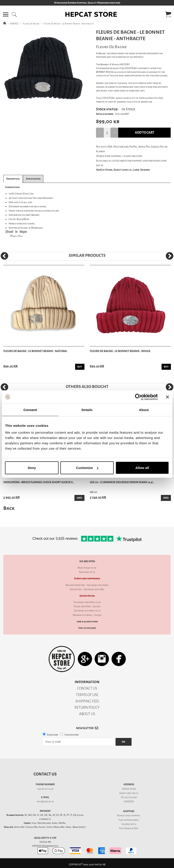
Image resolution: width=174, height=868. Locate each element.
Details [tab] (87, 410)
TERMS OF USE (87, 695)
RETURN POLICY (87, 707)
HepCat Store (129, 789)
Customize (87, 468)
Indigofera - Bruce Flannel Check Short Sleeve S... (39, 482)
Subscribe (52, 735)
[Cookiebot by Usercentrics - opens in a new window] (138, 397)
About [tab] (144, 410)
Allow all (142, 468)
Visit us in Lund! (87, 628)
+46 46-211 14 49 (45, 789)
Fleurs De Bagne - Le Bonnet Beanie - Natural (35, 351)
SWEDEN (129, 802)
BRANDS (14, 24)
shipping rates (131, 820)
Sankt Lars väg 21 (129, 793)
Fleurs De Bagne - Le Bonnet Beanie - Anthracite (69, 24)
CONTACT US (87, 688)
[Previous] (4, 256)
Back (9, 508)
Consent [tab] (30, 410)
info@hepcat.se (45, 802)
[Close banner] (167, 397)
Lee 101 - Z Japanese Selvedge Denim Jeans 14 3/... (122, 482)
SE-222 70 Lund (129, 797)
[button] (6, 14)
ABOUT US (87, 714)
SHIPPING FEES (87, 701)
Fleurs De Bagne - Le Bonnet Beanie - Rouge (120, 351)
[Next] (170, 256)
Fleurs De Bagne (31, 24)
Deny (32, 468)
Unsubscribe (72, 735)
